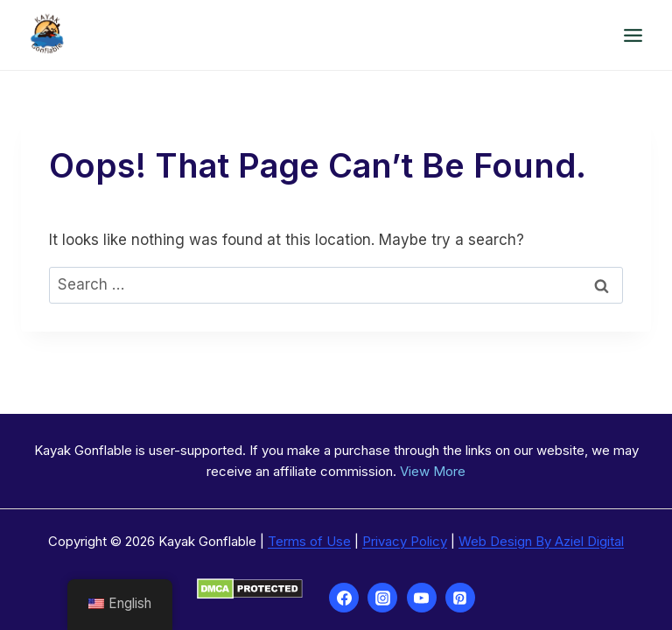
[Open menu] (633, 35)
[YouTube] (422, 598)
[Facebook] (344, 598)
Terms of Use (309, 541)
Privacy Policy (405, 541)
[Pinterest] (460, 598)
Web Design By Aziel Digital (541, 541)
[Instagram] (382, 598)
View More (433, 471)
